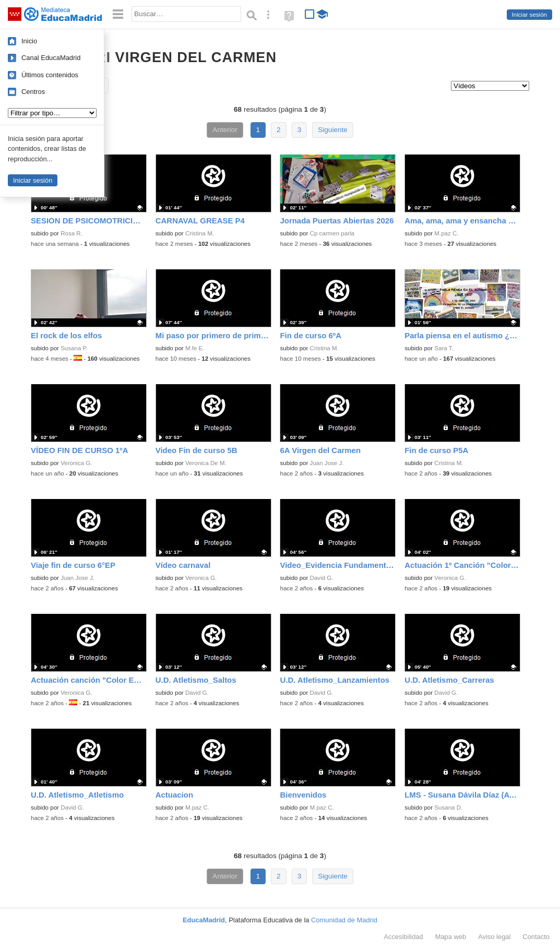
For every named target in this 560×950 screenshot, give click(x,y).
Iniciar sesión (529, 15)
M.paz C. (446, 233)
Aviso (494, 937)
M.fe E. (195, 348)
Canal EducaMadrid (51, 58)
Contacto (536, 937)
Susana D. (448, 807)
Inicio (29, 41)
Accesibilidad (403, 937)
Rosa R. (72, 233)
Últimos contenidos (50, 75)
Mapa (451, 937)
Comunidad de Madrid (344, 920)
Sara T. (444, 348)
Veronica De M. (206, 463)
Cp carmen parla (332, 233)
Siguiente (333, 130)
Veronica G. (76, 463)
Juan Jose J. (327, 463)
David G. (322, 578)
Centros (33, 92)
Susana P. (74, 348)
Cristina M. (200, 233)
